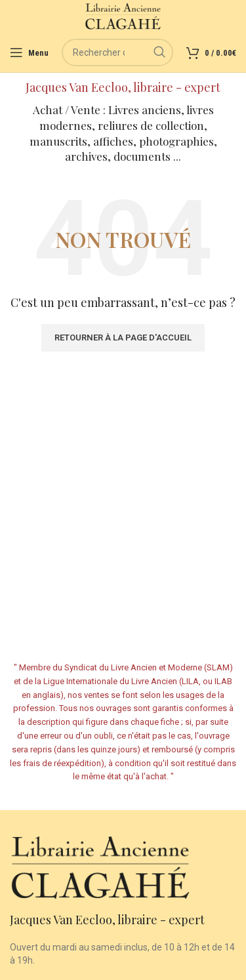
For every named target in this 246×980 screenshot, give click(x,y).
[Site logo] (123, 16)
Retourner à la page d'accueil (123, 337)
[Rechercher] (117, 52)
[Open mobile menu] (29, 52)
